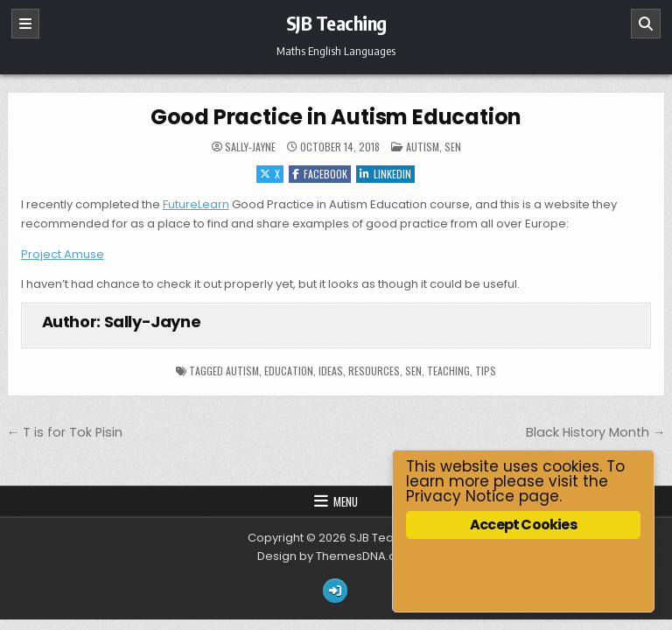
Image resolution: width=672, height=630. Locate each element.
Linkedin (385, 174)
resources (374, 371)
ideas (331, 371)
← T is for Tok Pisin (65, 432)
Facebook (320, 174)
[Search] (646, 24)
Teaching (448, 371)
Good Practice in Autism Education (336, 117)
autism (242, 371)
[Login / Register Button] (335, 591)
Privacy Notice (460, 496)
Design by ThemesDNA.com (336, 556)
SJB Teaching (336, 23)
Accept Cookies (523, 525)
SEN (453, 147)
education (289, 371)
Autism (423, 147)
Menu (346, 501)
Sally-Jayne (250, 147)
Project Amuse (63, 254)
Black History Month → (595, 432)
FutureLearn (196, 204)
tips (486, 371)
